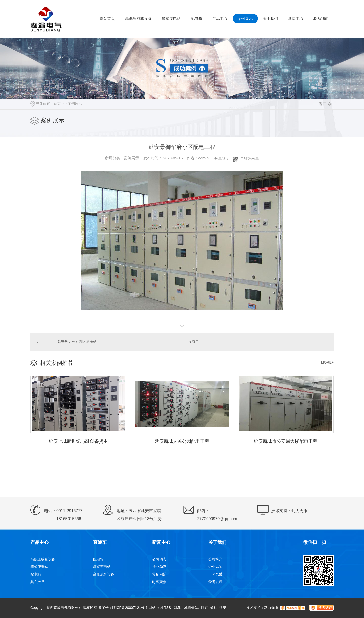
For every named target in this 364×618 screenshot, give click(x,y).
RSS (168, 608)
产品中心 (220, 19)
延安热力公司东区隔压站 (77, 342)
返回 (326, 104)
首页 (57, 104)
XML (178, 608)
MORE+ (327, 362)
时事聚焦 (159, 582)
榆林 (214, 608)
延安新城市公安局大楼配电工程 (286, 441)
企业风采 (215, 567)
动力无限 (300, 511)
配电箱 (197, 19)
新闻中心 (296, 19)
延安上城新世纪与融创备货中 (78, 441)
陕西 (205, 608)
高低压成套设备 (138, 19)
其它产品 (37, 582)
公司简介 (215, 559)
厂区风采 (215, 574)
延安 (223, 608)
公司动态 (159, 559)
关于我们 (270, 19)
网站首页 (107, 19)
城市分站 (191, 608)
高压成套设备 (104, 574)
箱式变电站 (171, 19)
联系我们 (321, 19)
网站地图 (156, 608)
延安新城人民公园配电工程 (182, 441)
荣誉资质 (215, 582)
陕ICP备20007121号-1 (130, 608)
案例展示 (245, 19)
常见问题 (159, 574)
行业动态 (159, 567)
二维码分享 (250, 158)
